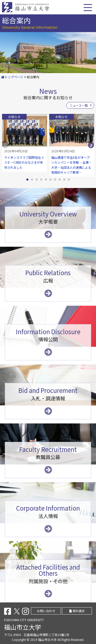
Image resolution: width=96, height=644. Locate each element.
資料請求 (77, 611)
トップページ (12, 77)
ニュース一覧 (79, 105)
